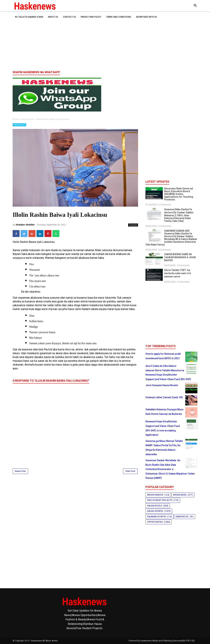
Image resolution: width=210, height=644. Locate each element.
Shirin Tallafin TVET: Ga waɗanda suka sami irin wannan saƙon (178, 273)
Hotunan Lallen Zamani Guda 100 (164, 397)
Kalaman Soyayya (156, 517)
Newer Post (20, 471)
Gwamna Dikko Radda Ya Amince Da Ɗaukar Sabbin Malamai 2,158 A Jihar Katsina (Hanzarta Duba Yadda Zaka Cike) (179, 215)
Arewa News (180, 495)
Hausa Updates (155, 511)
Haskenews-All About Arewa (44, 641)
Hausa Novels (19, 125)
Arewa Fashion (155, 495)
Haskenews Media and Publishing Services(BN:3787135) (168, 641)
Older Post (130, 471)
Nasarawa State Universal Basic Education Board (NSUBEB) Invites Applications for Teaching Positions (179, 194)
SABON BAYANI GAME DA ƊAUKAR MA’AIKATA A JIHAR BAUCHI (180, 257)
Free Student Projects (160, 500)
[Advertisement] (105, 41)
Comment (133, 225)
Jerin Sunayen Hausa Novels (162, 385)
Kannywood (182, 517)
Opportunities (155, 522)
